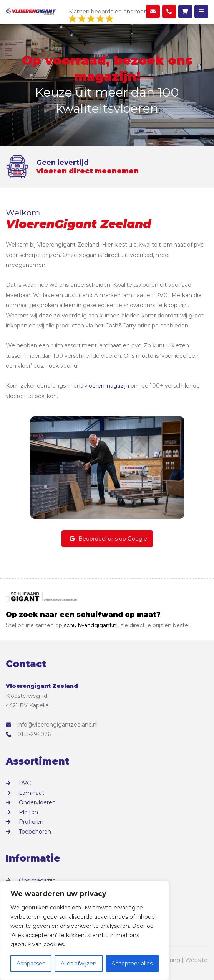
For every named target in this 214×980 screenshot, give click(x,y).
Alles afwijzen (79, 964)
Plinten (28, 812)
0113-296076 (28, 734)
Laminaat (32, 793)
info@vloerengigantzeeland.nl (52, 725)
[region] (85, 931)
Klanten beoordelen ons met (107, 16)
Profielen (31, 822)
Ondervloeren (37, 802)
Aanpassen (31, 964)
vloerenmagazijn (107, 386)
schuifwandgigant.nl (91, 625)
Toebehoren (35, 832)
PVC (25, 783)
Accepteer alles (132, 964)
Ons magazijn (37, 880)
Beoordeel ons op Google (107, 539)
